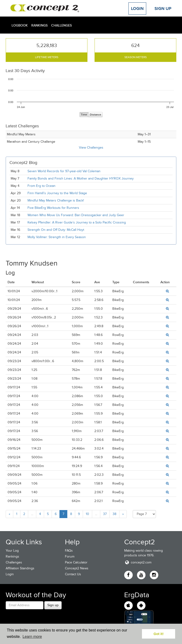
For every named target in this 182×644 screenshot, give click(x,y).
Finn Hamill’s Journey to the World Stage (57, 193)
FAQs (69, 551)
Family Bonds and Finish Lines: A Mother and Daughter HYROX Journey (81, 178)
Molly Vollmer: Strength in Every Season (57, 237)
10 (87, 514)
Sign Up (163, 9)
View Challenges (91, 148)
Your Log (12, 551)
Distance (96, 115)
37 (105, 514)
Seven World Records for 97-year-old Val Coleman (64, 171)
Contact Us (73, 574)
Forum (70, 556)
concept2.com (138, 562)
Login (137, 9)
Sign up (53, 605)
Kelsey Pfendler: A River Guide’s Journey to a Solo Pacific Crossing (77, 222)
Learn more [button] (32, 637)
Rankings (39, 25)
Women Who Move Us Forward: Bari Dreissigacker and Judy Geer (76, 215)
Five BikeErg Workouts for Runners (53, 208)
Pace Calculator (76, 562)
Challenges (61, 25)
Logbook (20, 25)
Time (84, 115)
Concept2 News (77, 568)
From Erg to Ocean (41, 186)
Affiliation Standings (20, 568)
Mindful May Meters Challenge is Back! (56, 200)
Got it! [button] (159, 634)
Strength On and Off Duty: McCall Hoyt (56, 230)
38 (114, 514)
